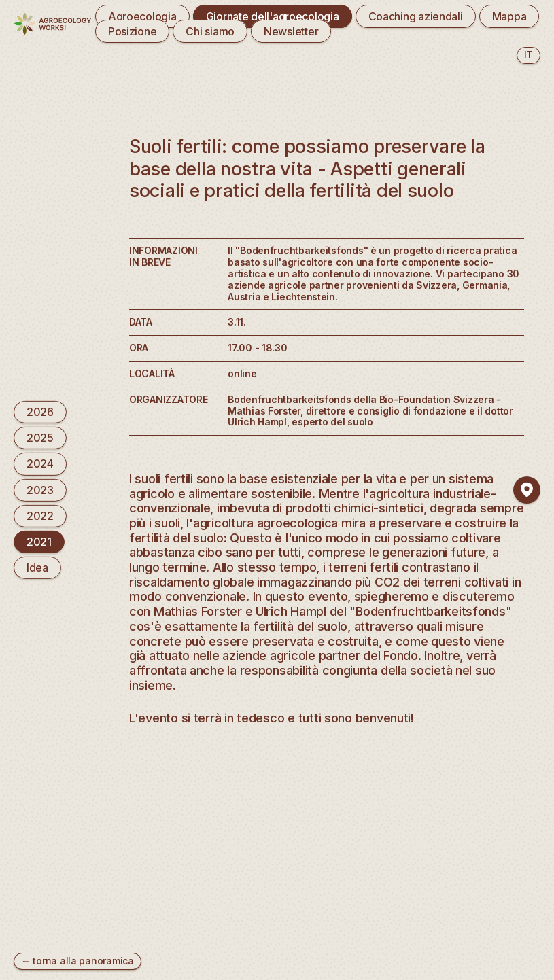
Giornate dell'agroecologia (273, 16)
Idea (37, 567)
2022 (40, 516)
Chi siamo (210, 31)
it (529, 55)
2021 (39, 542)
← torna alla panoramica (77, 961)
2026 (40, 412)
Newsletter (291, 31)
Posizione (133, 31)
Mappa (509, 16)
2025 (40, 438)
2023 (40, 489)
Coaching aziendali (416, 16)
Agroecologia (142, 16)
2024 (40, 463)
